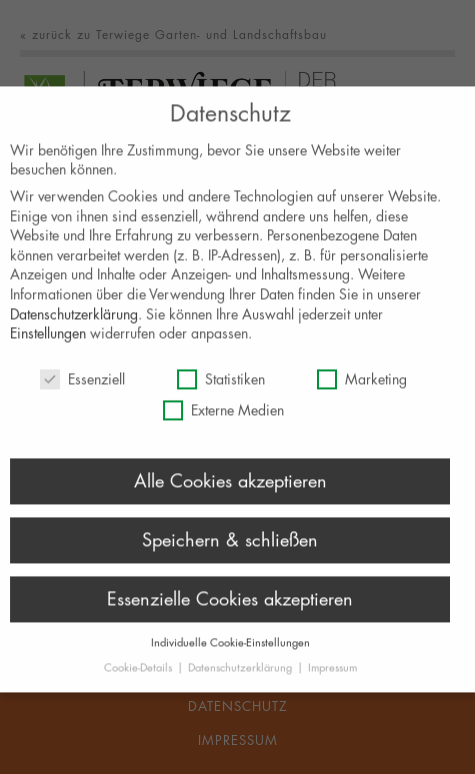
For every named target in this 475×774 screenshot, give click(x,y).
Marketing (362, 388)
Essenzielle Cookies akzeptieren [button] (230, 608)
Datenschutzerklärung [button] (241, 677)
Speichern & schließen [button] (230, 549)
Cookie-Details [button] (139, 677)
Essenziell (82, 388)
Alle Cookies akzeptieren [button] (230, 490)
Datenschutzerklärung (74, 323)
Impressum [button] (332, 677)
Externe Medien (223, 420)
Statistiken (221, 388)
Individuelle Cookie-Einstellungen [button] (230, 651)
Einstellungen (48, 343)
